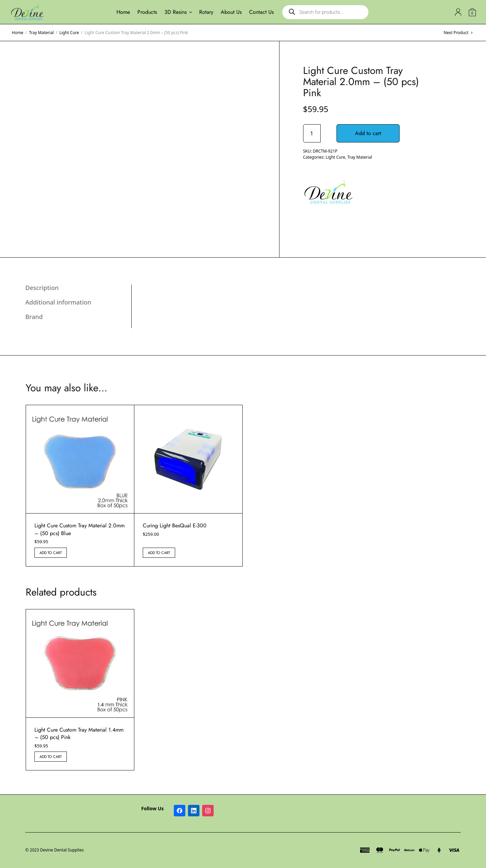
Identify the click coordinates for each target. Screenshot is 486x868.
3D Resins (175, 12)
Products (147, 12)
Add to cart (368, 133)
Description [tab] (42, 288)
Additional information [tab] (58, 302)
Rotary (206, 12)
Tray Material (41, 33)
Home (123, 12)
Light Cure (69, 33)
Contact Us (261, 12)
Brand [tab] (34, 317)
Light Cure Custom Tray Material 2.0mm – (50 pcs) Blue (79, 529)
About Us (231, 12)
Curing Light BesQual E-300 (175, 525)
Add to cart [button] (51, 553)
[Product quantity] (312, 133)
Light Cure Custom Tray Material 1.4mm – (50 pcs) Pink (79, 733)
